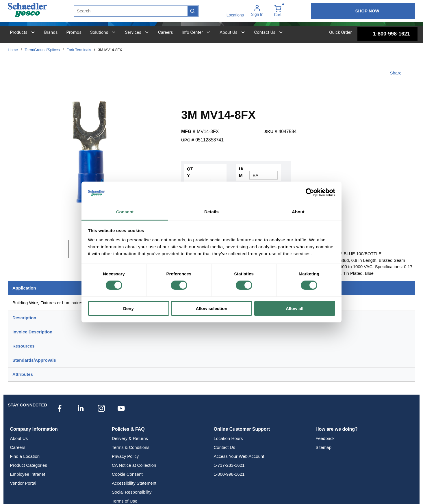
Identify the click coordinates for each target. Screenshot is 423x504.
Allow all (295, 308)
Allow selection (211, 308)
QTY (190, 172)
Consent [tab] (125, 212)
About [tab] (298, 212)
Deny (128, 308)
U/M (241, 172)
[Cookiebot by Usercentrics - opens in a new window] (310, 193)
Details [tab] (211, 212)
